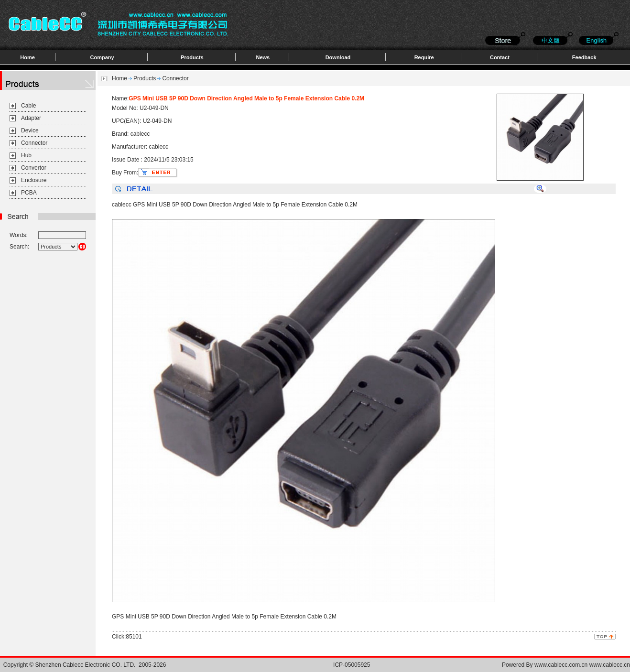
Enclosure (34, 180)
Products (192, 57)
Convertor (34, 168)
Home (27, 57)
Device (30, 130)
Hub (26, 155)
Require (424, 57)
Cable (28, 106)
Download (338, 57)
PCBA (29, 193)
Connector (34, 143)
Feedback (584, 57)
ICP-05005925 (352, 665)
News (263, 57)
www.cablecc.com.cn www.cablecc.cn (582, 665)
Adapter (31, 118)
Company (102, 57)
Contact (500, 57)
